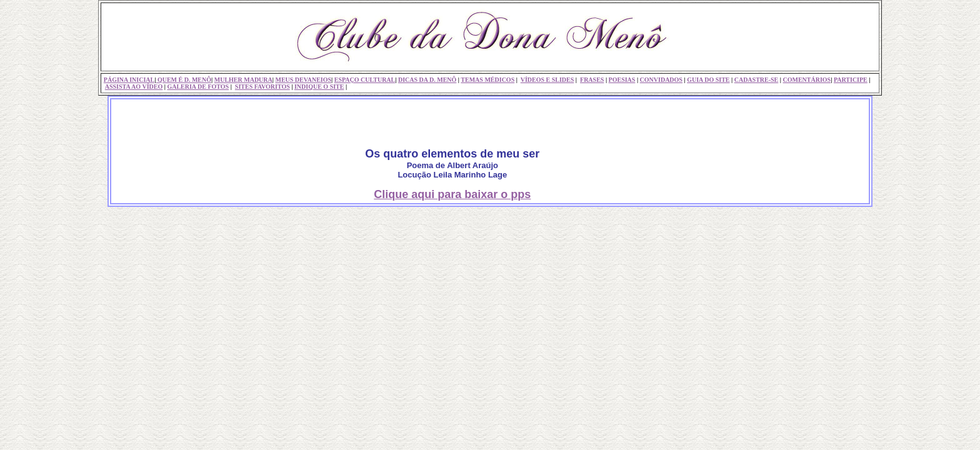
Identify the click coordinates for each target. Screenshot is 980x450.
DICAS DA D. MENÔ (427, 80)
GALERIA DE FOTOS (198, 87)
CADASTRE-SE (757, 80)
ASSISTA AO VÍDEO (134, 87)
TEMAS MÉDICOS (487, 80)
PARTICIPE (851, 80)
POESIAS (622, 80)
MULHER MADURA (243, 80)
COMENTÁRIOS (807, 80)
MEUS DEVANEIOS (303, 80)
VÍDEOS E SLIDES (547, 80)
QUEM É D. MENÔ (183, 80)
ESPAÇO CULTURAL (365, 80)
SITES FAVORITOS (262, 87)
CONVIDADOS (661, 80)
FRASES (592, 80)
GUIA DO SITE (708, 80)
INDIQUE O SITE (319, 87)
